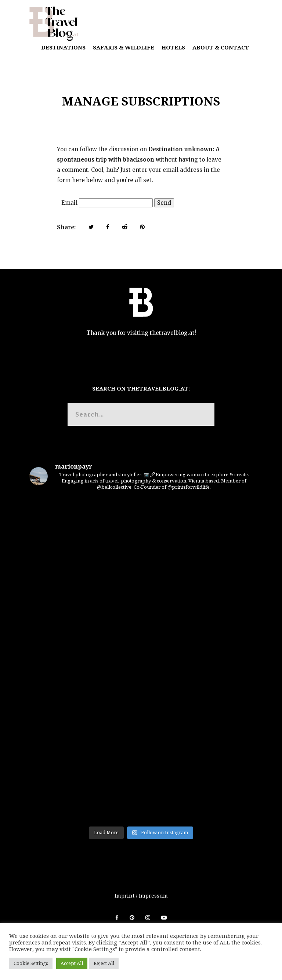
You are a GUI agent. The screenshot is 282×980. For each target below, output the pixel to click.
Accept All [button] (72, 963)
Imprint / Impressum (141, 896)
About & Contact (221, 47)
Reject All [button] (104, 963)
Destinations (63, 47)
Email (69, 203)
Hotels (173, 47)
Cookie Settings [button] (31, 963)
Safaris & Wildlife (124, 47)
